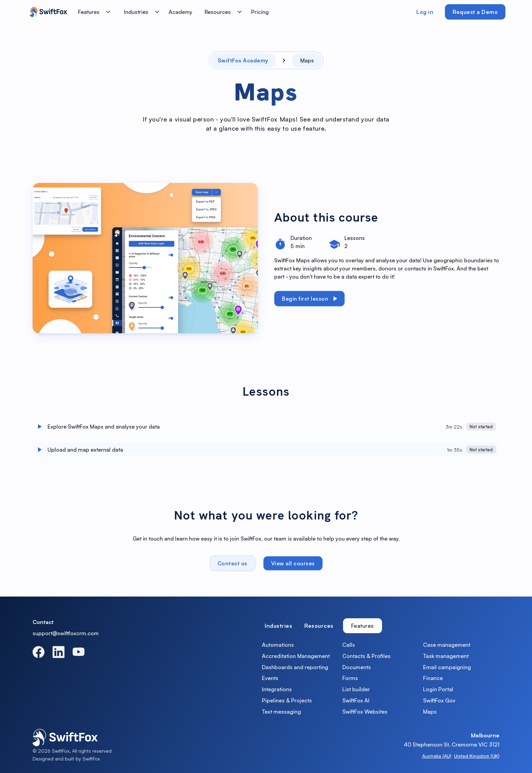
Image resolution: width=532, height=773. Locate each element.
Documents (357, 667)
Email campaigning (447, 667)
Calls (349, 645)
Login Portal (438, 689)
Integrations (277, 689)
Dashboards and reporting (295, 667)
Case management (447, 645)
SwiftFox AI (356, 700)
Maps (430, 712)
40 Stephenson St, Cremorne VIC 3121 (452, 744)
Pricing (260, 12)
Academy (180, 12)
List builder (356, 689)
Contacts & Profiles (366, 656)
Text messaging (281, 712)
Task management (446, 656)
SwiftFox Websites (365, 712)
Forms (350, 678)
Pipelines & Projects (287, 700)
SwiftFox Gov (439, 700)
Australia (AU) (437, 756)
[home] (47, 12)
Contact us (232, 566)
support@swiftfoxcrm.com (66, 633)
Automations (278, 645)
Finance (433, 678)
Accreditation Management (296, 656)
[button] (93, 12)
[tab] (278, 626)
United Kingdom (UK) (477, 756)
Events (270, 678)
